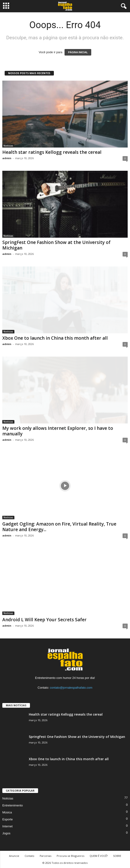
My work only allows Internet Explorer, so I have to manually (58, 431)
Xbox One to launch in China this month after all (55, 338)
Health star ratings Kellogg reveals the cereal (52, 152)
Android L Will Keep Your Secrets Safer (44, 620)
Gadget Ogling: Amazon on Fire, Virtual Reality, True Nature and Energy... (59, 527)
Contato (29, 856)
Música (7, 812)
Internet (7, 826)
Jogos (6, 833)
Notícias (8, 146)
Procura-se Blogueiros (70, 856)
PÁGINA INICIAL (78, 52)
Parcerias (45, 856)
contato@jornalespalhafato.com (71, 688)
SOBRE (117, 856)
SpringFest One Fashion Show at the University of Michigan (56, 245)
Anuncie (14, 856)
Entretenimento (13, 805)
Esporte (8, 819)
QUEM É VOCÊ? (99, 856)
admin (7, 158)
